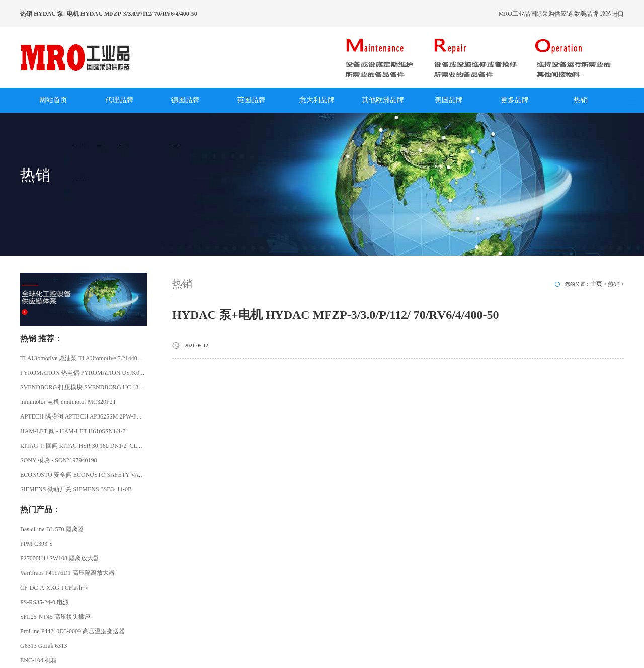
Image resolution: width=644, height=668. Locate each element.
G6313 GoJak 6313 (44, 646)
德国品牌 (185, 100)
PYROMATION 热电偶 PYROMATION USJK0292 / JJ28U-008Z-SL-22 (110, 373)
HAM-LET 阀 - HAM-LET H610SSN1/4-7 (73, 431)
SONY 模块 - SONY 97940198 (58, 460)
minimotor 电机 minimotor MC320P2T (68, 402)
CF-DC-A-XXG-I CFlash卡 (54, 588)
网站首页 (53, 100)
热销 (581, 100)
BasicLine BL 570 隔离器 (52, 529)
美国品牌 (449, 100)
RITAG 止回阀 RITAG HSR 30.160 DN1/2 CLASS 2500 (91, 446)
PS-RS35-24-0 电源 (45, 602)
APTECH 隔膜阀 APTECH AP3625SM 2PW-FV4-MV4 (89, 416)
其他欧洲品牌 (383, 100)
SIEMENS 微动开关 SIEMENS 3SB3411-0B (76, 489)
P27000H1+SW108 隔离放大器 (60, 558)
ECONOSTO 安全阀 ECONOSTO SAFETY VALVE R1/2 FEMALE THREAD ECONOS (130, 475)
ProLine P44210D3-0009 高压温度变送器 (72, 631)
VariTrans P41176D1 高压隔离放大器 (67, 573)
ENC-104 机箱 (38, 660)
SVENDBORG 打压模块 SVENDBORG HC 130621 (85, 387)
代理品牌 (119, 100)
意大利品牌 (317, 100)
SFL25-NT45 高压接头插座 (55, 617)
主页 (596, 284)
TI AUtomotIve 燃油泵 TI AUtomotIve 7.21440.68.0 (85, 358)
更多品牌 (515, 100)
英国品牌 (251, 100)
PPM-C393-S (36, 544)
